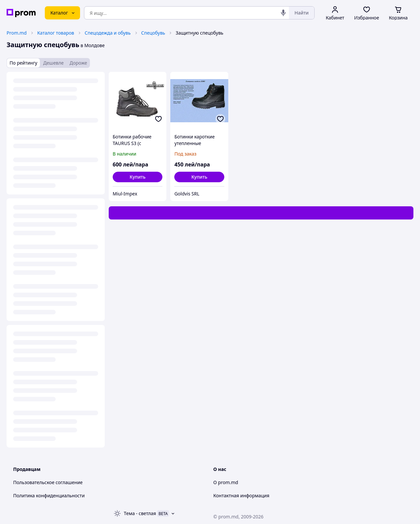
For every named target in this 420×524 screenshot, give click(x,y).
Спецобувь (153, 33)
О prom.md (226, 482)
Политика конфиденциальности (49, 495)
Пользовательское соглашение (48, 482)
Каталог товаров (56, 33)
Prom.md (17, 33)
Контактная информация (241, 495)
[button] (138, 177)
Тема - (140, 513)
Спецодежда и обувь (108, 33)
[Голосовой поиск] (283, 13)
